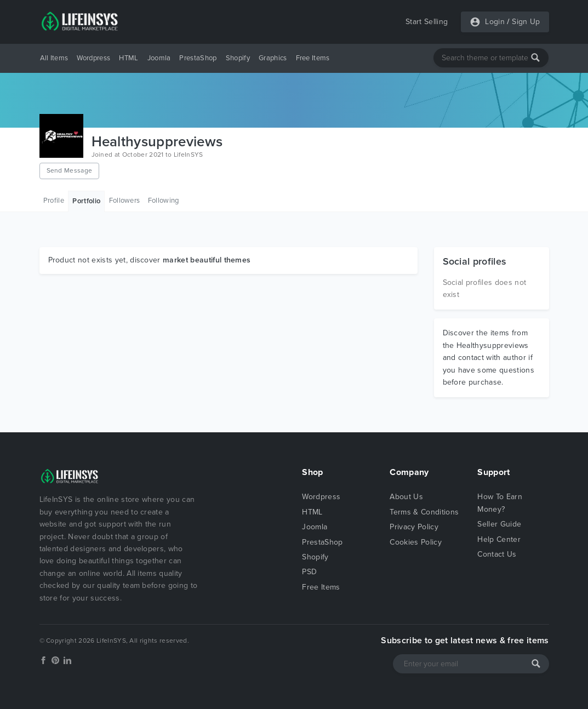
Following (164, 201)
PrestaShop (198, 58)
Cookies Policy (415, 542)
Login (495, 22)
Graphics (273, 58)
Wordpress (93, 58)
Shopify (238, 58)
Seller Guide (499, 524)
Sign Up (526, 22)
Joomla (159, 58)
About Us (406, 497)
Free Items (313, 58)
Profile (54, 201)
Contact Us (497, 554)
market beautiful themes (207, 260)
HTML (129, 58)
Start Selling (427, 22)
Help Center (499, 539)
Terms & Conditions (424, 512)
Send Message (70, 170)
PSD (309, 572)
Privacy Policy (414, 527)
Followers (125, 201)
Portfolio (86, 201)
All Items (54, 58)
